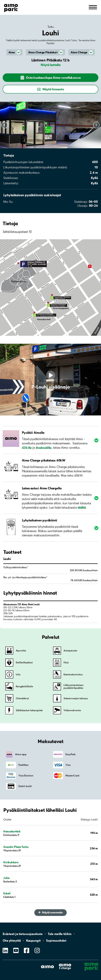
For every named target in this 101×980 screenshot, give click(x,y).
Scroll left (5, 125)
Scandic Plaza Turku (16, 847)
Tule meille (60, 934)
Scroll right (96, 125)
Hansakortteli (12, 831)
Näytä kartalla (50, 65)
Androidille (44, 447)
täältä (82, 507)
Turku (50, 27)
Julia (6, 878)
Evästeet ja (23, 934)
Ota (12, 940)
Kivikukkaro (11, 862)
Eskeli (7, 893)
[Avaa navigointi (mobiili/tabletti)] (93, 7)
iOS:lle (27, 447)
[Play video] (51, 375)
